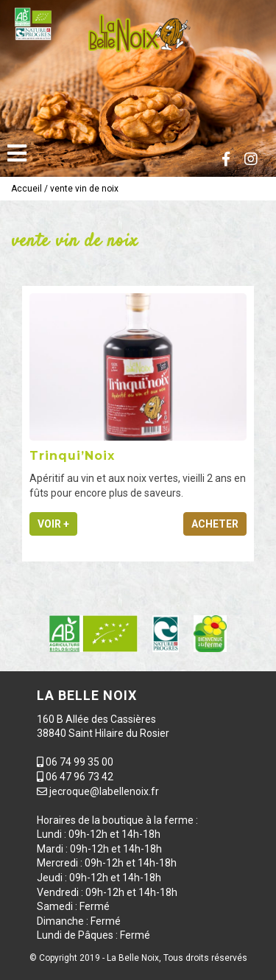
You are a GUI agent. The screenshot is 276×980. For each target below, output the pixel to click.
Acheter (215, 524)
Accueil (26, 189)
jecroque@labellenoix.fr (104, 791)
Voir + (53, 524)
